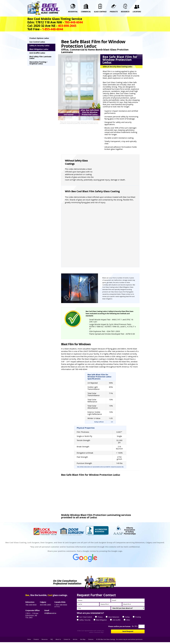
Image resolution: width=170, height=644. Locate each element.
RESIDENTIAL (73, 12)
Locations (137, 12)
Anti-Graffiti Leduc (37, 53)
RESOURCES (125, 12)
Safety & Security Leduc (39, 46)
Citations (91, 639)
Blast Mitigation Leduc (39, 49)
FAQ (52, 639)
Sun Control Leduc (37, 42)
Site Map (83, 639)
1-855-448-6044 (61, 605)
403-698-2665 (45, 605)
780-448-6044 (31, 605)
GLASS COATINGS (100, 12)
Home (29, 639)
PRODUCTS (114, 12)
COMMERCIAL (86, 12)
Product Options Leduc (39, 38)
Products (36, 639)
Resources (45, 639)
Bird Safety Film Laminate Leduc (40, 57)
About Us (58, 639)
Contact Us (67, 639)
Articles (75, 639)
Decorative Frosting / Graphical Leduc (38, 63)
